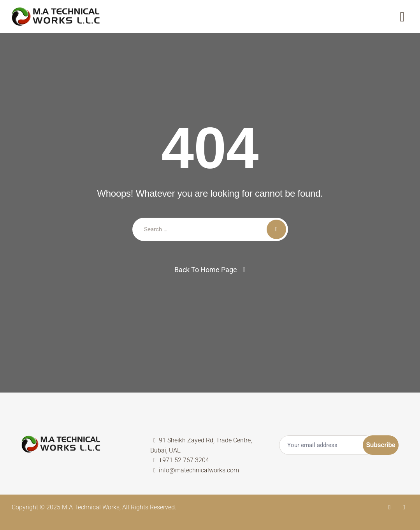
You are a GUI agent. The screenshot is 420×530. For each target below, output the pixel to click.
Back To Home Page (206, 270)
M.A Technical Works (91, 507)
